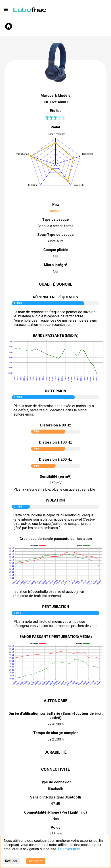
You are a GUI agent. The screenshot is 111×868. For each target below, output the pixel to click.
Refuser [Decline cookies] (11, 861)
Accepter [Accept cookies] (36, 861)
